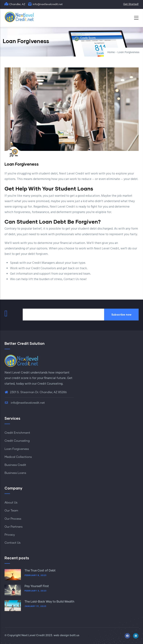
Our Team (11, 511)
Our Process (13, 519)
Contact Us (13, 543)
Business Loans (15, 473)
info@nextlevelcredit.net (25, 403)
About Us (11, 503)
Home (111, 52)
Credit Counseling (50, 384)
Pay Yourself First (37, 586)
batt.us (75, 635)
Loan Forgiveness (17, 449)
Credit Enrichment (17, 433)
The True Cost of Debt (40, 571)
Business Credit (15, 465)
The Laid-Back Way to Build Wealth (49, 602)
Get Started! (131, 4)
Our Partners (14, 527)
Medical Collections (18, 457)
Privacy (10, 535)
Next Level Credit (33, 635)
